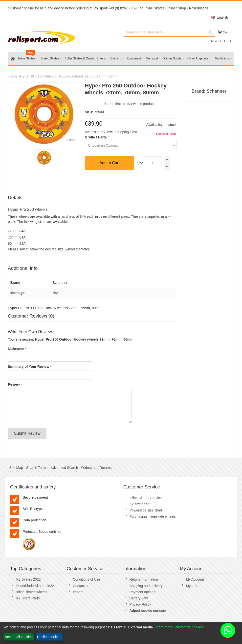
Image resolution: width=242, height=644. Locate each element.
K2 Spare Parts (28, 598)
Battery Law (139, 598)
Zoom (71, 140)
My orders (194, 586)
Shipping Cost (126, 132)
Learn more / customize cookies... (181, 627)
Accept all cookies (19, 637)
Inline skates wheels (32, 592)
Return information (144, 579)
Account (216, 41)
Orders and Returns (96, 468)
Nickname (16, 349)
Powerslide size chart (146, 510)
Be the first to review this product (129, 104)
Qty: (140, 163)
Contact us (81, 586)
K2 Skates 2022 (29, 579)
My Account (195, 579)
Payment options (142, 592)
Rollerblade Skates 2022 (35, 586)
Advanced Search (64, 468)
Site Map (16, 468)
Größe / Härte (96, 137)
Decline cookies (49, 637)
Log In (228, 41)
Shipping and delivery (146, 586)
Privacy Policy (140, 604)
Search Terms (37, 468)
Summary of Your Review (29, 367)
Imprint (78, 592)
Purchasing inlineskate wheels (153, 516)
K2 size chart (140, 504)
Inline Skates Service (146, 498)
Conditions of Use (87, 579)
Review (14, 384)
